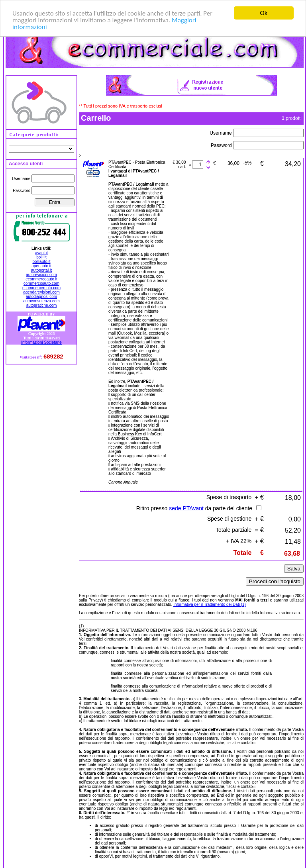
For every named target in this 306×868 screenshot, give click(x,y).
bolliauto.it (41, 262)
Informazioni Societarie (41, 342)
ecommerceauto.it (41, 279)
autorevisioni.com (41, 275)
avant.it (41, 253)
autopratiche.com (42, 305)
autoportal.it (41, 270)
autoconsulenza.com (41, 301)
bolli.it (41, 257)
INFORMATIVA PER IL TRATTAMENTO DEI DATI (123, 630)
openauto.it (41, 266)
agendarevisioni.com (41, 292)
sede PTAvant (186, 508)
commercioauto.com (41, 283)
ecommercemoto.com (41, 288)
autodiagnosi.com (41, 297)
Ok (264, 13)
